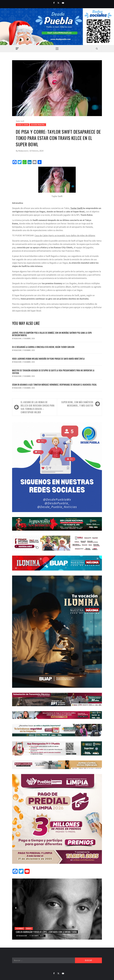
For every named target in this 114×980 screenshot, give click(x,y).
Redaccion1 (23, 151)
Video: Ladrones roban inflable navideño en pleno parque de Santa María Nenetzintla (48, 359)
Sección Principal (38, 125)
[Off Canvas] (17, 49)
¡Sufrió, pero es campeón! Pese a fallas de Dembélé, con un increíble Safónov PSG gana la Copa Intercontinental (52, 334)
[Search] (97, 49)
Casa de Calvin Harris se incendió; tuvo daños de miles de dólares (65, 235)
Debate (29, 928)
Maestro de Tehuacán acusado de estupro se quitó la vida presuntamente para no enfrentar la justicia (53, 372)
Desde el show (23, 125)
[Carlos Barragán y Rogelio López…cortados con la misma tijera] (57, 909)
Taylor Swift (77, 208)
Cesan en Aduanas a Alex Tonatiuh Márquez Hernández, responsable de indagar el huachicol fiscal (54, 385)
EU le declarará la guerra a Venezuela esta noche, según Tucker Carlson (43, 347)
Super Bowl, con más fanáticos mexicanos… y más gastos (77, 404)
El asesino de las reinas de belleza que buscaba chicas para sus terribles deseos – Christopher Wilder (38, 407)
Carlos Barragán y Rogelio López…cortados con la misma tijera (46, 932)
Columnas (20, 928)
